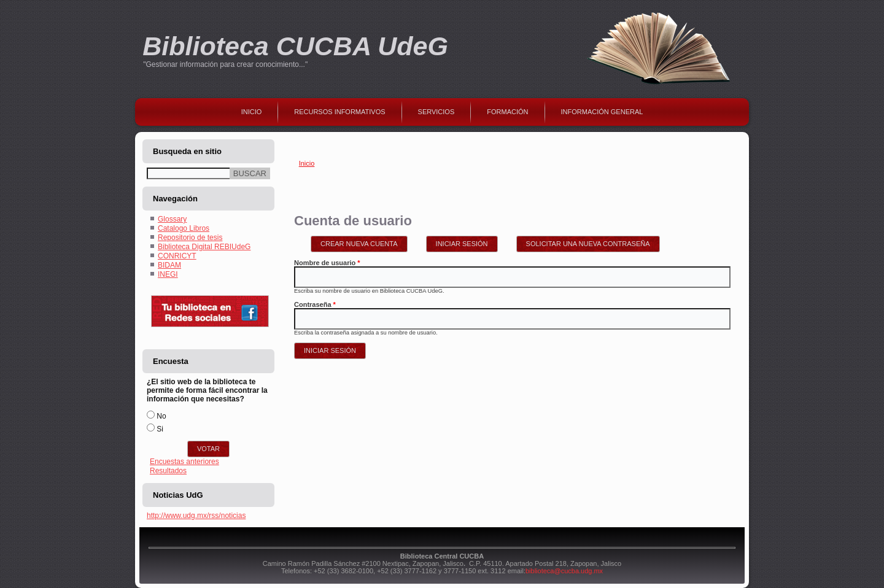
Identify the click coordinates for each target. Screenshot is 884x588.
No (161, 416)
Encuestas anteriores (184, 462)
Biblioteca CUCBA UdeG (295, 46)
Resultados (168, 471)
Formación (507, 112)
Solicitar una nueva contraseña (588, 244)
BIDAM (169, 265)
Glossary (172, 219)
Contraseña (315, 304)
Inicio (252, 112)
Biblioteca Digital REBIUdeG (204, 247)
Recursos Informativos (339, 112)
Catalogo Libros (184, 228)
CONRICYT (177, 256)
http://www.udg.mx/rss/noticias (196, 516)
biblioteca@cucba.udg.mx (564, 571)
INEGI (168, 274)
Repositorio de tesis (190, 238)
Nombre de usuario (327, 263)
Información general (602, 112)
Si (160, 429)
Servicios (436, 112)
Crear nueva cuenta (359, 244)
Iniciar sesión (467, 242)
